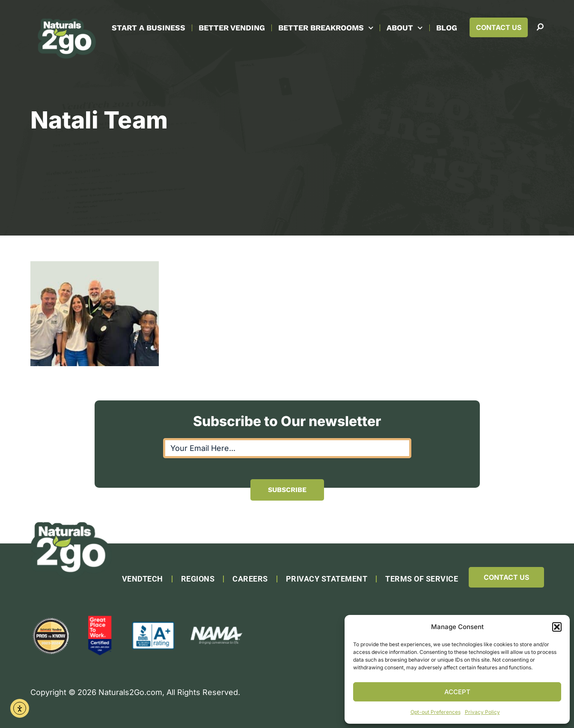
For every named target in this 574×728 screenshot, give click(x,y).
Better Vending (232, 28)
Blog (447, 28)
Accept (457, 692)
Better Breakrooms (326, 28)
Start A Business (149, 28)
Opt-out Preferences (436, 712)
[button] (557, 627)
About (405, 28)
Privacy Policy (482, 712)
